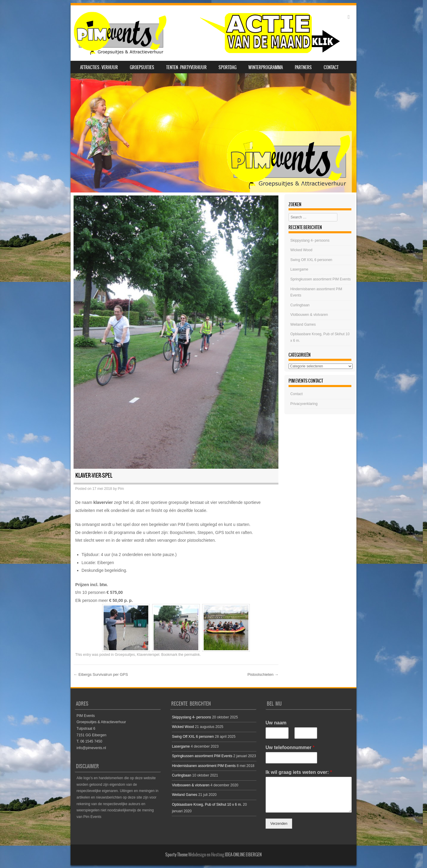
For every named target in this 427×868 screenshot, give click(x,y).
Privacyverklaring (304, 404)
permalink (192, 655)
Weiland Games (303, 324)
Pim (121, 489)
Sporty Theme (176, 855)
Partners (303, 67)
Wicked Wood (301, 250)
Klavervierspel (148, 655)
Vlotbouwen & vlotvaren (309, 315)
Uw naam (276, 723)
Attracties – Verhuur (99, 67)
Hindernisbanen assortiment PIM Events (204, 766)
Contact (331, 67)
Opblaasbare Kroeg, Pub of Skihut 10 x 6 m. (207, 805)
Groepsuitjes (142, 67)
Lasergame (299, 269)
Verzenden (279, 824)
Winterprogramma (266, 67)
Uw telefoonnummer (290, 747)
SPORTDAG (227, 67)
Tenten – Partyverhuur (186, 67)
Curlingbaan (300, 305)
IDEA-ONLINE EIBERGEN (243, 855)
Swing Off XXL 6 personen (311, 260)
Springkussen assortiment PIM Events (321, 279)
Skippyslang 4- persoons (310, 240)
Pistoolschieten (263, 674)
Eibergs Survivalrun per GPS (101, 674)
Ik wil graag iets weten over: (299, 772)
